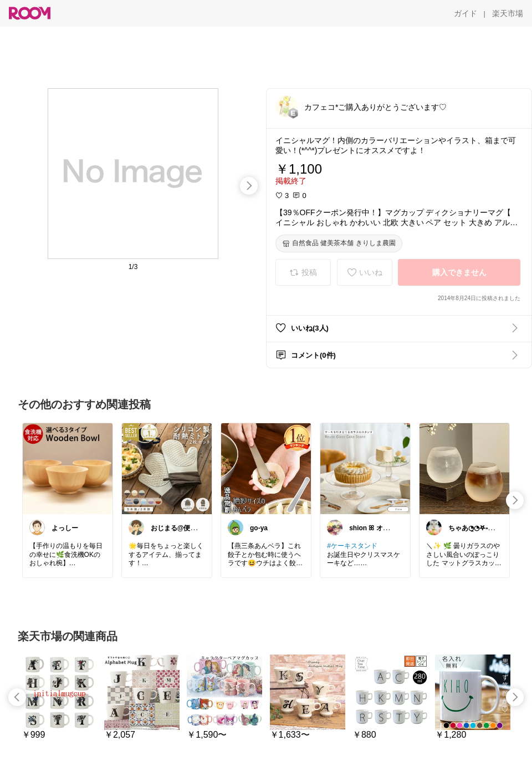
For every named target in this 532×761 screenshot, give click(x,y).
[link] (68, 468)
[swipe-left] (17, 697)
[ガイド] (465, 13)
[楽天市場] (508, 13)
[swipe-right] (249, 186)
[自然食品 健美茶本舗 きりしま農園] (339, 243)
